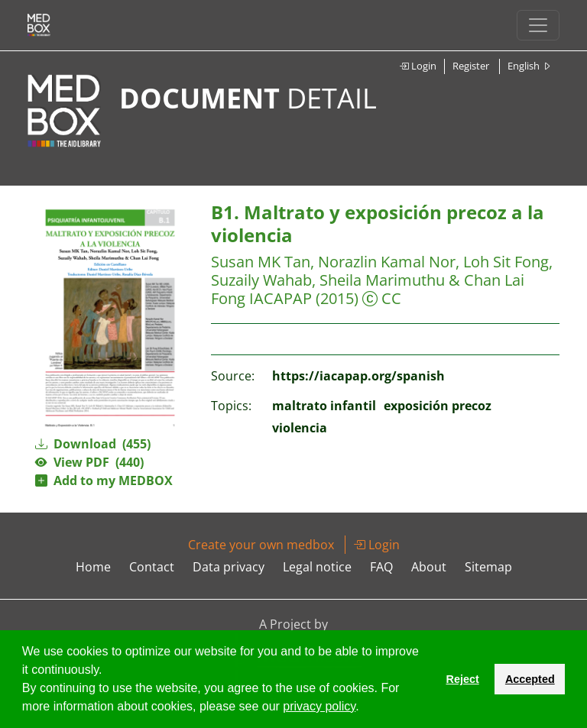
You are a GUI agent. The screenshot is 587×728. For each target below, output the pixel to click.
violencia (300, 428)
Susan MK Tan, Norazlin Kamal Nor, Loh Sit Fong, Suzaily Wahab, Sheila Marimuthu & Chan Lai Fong (382, 280)
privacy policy (319, 706)
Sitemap (488, 567)
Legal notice (317, 567)
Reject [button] (462, 679)
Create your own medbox (261, 545)
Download (93, 444)
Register (471, 66)
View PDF (89, 462)
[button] (365, 708)
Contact (152, 567)
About (429, 567)
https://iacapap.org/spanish (358, 376)
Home (93, 567)
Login (418, 66)
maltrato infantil (324, 406)
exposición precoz (438, 406)
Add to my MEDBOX (104, 480)
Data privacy (229, 567)
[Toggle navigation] (538, 25)
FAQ (381, 567)
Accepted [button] (530, 679)
